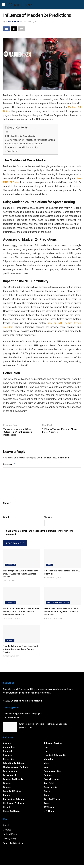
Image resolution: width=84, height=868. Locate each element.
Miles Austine (12, 22)
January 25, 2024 (53, 581)
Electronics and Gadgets (16, 770)
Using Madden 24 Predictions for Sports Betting (31, 141)
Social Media (50, 790)
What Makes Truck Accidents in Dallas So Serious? (43, 727)
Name (7, 506)
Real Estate (49, 786)
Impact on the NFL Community (22, 148)
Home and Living (12, 814)
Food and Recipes (12, 794)
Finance (10, 644)
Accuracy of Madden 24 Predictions (25, 145)
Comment (9, 468)
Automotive (9, 750)
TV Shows (49, 810)
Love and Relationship (55, 758)
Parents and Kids (52, 774)
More (46, 766)
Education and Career (14, 766)
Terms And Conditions (14, 846)
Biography (8, 754)
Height (6, 810)
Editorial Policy (10, 838)
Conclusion (13, 152)
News (50, 568)
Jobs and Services (53, 746)
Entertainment (10, 774)
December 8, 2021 (11, 659)
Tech (46, 798)
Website (48, 520)
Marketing (49, 762)
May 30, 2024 (9, 584)
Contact (7, 833)
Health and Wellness (58, 606)
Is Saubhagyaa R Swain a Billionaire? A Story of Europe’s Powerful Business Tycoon (21, 577)
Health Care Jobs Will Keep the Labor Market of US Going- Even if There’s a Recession (61, 615)
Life (46, 754)
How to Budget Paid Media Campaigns (23, 717)
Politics (48, 778)
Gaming (7, 798)
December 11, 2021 (12, 622)
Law (46, 750)
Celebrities (9, 762)
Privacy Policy (10, 842)
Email (7, 520)
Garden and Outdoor (14, 802)
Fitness (7, 790)
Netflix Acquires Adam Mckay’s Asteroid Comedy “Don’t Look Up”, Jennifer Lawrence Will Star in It (21, 615)
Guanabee (20, 5)
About (6, 828)
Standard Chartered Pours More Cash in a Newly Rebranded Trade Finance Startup (21, 653)
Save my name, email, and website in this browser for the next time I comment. (40, 536)
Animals (7, 746)
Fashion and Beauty (13, 782)
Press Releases (52, 782)
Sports (47, 794)
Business (10, 568)
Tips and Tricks (52, 802)
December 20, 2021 (53, 622)
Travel (47, 806)
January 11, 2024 (31, 22)
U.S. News (49, 814)
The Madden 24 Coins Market (22, 137)
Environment (10, 778)
